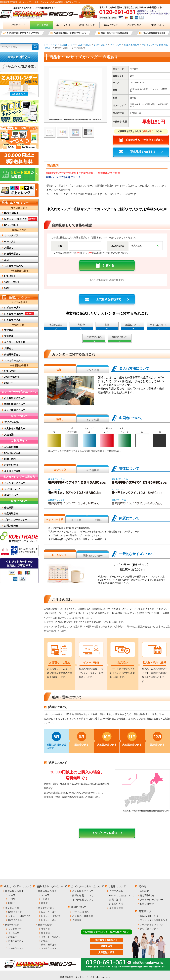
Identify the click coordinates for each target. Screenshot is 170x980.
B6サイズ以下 (101, 45)
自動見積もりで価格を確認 (143, 140)
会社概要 (9, 508)
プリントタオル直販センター (155, 920)
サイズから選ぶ (13, 908)
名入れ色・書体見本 (15, 428)
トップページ (50, 45)
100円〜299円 (84, 45)
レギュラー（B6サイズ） (20, 916)
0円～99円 (10, 276)
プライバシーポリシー (16, 520)
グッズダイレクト (149, 929)
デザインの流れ (12, 422)
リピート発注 (39, 25)
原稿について (108, 25)
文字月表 (9, 330)
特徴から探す (12, 925)
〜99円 (12, 895)
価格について (11, 495)
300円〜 (8, 288)
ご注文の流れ (94, 337)
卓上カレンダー (62, 25)
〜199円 (45, 895)
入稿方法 (9, 435)
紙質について (133, 325)
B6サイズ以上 (11, 225)
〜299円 (12, 899)
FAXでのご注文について (122, 895)
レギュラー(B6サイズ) (21, 219)
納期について (120, 337)
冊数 (60, 246)
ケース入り (116, 45)
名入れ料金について (15, 398)
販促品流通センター (150, 916)
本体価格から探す (14, 891)
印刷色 (81, 325)
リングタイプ (11, 235)
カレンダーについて (15, 483)
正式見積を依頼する (143, 152)
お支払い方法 (131, 25)
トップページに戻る (107, 833)
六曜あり (9, 248)
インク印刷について (15, 410)
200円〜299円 (12, 377)
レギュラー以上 (12, 320)
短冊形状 (9, 336)
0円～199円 (10, 371)
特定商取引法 (11, 514)
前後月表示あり (132, 45)
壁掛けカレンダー (85, 25)
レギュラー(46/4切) (19, 314)
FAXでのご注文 (12, 453)
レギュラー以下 (12, 308)
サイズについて (158, 325)
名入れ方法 (118, 246)
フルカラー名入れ (13, 266)
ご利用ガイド (15, 25)
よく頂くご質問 (12, 471)
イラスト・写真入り (15, 342)
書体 (107, 325)
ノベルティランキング (151, 924)
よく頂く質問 (116, 908)
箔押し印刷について (15, 404)
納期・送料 (10, 459)
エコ (6, 260)
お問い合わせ (155, 25)
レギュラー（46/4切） (52, 916)
